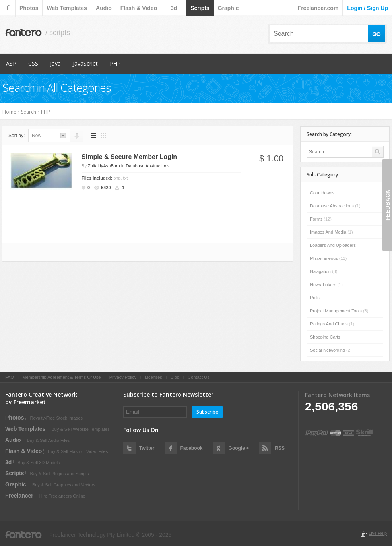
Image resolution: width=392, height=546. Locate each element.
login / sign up (368, 8)
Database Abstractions (147, 166)
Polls (315, 298)
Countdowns (322, 193)
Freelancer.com (318, 8)
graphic (228, 8)
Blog (175, 377)
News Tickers (326, 285)
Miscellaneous (328, 258)
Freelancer (19, 496)
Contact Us (198, 377)
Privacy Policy (123, 377)
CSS (33, 63)
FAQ (10, 377)
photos (29, 8)
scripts (200, 8)
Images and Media (332, 232)
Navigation (324, 271)
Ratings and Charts (332, 324)
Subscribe (207, 412)
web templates (67, 8)
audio (104, 8)
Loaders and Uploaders (333, 245)
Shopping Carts (325, 337)
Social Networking (331, 350)
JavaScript (85, 63)
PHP (115, 63)
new (37, 136)
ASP (11, 63)
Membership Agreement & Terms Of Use (61, 377)
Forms (321, 219)
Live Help (378, 533)
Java (55, 63)
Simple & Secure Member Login (129, 157)
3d (174, 8)
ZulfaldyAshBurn (104, 166)
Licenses (153, 377)
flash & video (139, 8)
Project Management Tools (339, 311)
